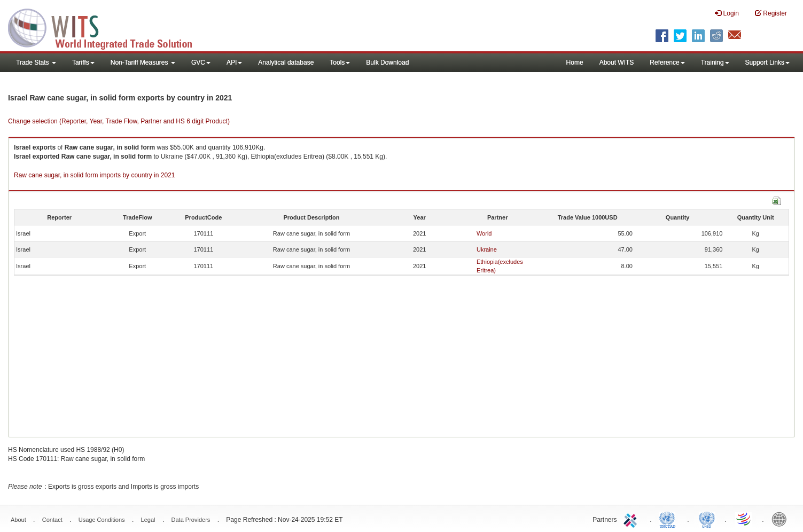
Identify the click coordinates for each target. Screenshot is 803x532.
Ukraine (487, 249)
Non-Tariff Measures (143, 62)
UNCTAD (669, 519)
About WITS (617, 62)
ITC (632, 519)
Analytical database (286, 62)
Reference (667, 62)
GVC (201, 62)
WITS (107, 27)
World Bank (782, 519)
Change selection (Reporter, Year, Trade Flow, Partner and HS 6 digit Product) (119, 121)
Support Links (767, 62)
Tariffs (83, 62)
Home (575, 62)
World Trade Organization (744, 519)
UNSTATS (707, 519)
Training (715, 62)
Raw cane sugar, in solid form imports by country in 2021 (94, 175)
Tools (340, 62)
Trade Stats (36, 62)
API (234, 62)
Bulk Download (387, 62)
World (484, 233)
